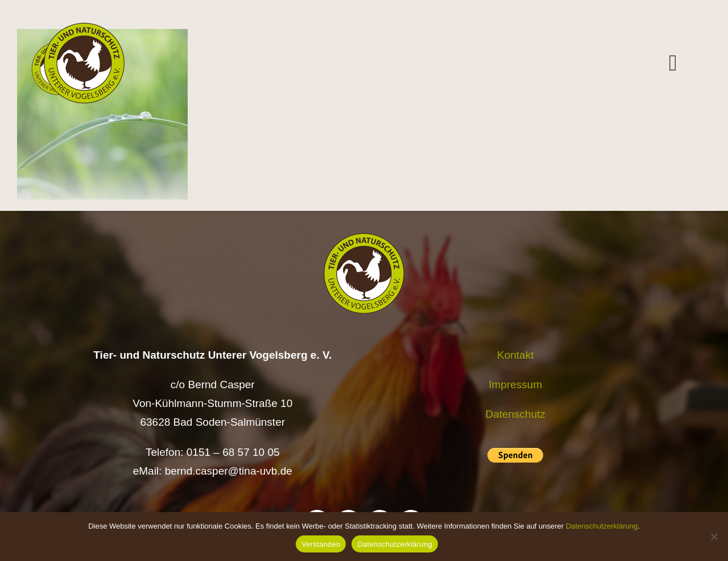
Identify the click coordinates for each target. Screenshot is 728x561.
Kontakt (515, 355)
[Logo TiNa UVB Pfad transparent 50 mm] (84, 28)
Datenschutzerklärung (602, 526)
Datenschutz (515, 414)
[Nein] (714, 537)
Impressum (515, 385)
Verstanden (321, 544)
